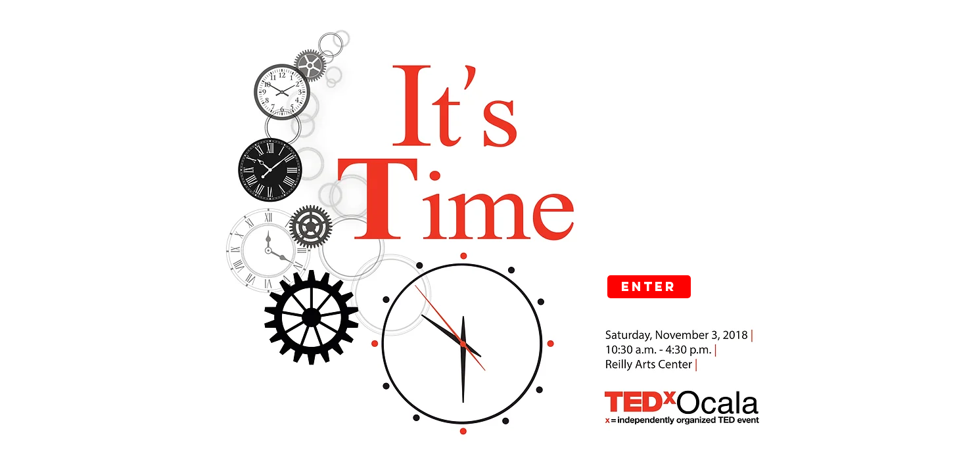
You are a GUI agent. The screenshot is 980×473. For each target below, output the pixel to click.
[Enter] (649, 287)
